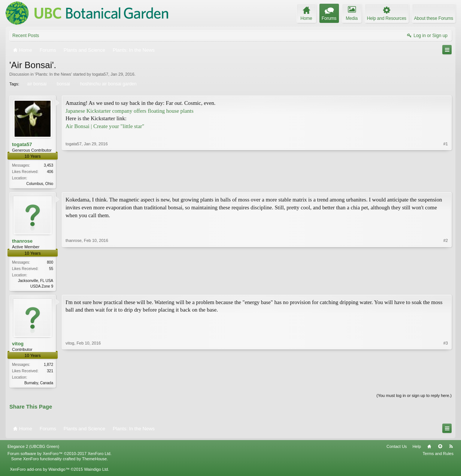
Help (417, 449)
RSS (451, 449)
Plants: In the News (53, 74)
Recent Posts (26, 36)
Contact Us (397, 449)
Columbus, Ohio (40, 184)
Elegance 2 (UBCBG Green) (33, 449)
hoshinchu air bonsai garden (108, 84)
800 (50, 263)
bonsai (63, 84)
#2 (446, 286)
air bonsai (36, 84)
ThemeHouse (94, 461)
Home (429, 449)
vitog (18, 345)
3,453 (48, 165)
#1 (446, 183)
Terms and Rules (438, 456)
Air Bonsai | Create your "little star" (105, 126)
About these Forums (434, 18)
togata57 (100, 74)
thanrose (22, 242)
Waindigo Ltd (96, 472)
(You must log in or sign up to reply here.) (414, 398)
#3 (446, 383)
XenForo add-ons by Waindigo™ (40, 472)
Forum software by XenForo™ (60, 456)
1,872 (48, 366)
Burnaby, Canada (39, 384)
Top (440, 449)
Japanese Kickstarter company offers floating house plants (130, 111)
